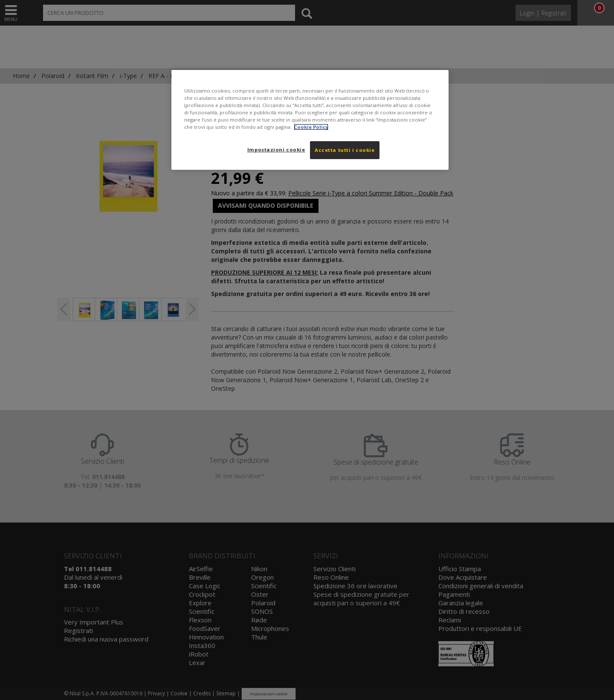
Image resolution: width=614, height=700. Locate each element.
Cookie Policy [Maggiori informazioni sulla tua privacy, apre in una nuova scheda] (311, 127)
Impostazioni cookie (276, 150)
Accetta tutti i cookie (345, 150)
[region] (310, 120)
